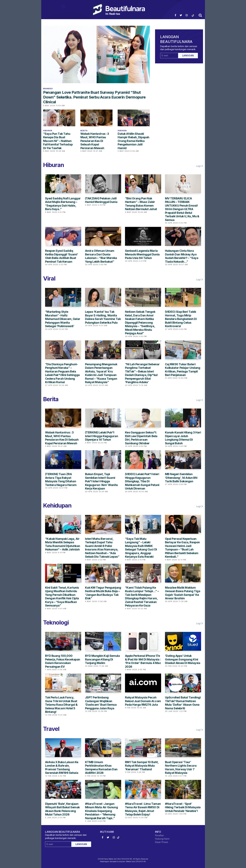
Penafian (159, 835)
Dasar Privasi (162, 842)
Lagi (200, 166)
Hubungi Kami (162, 839)
